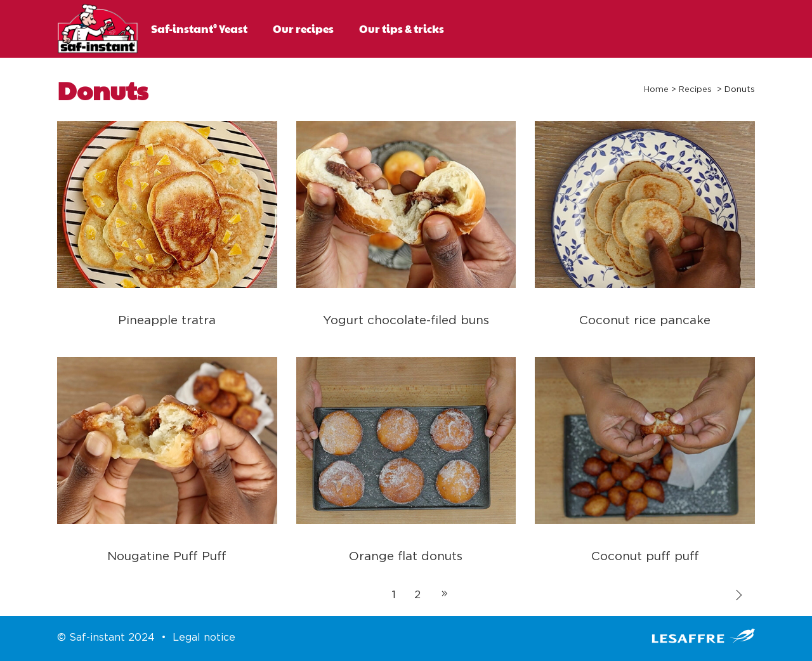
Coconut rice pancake (645, 321)
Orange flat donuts (406, 557)
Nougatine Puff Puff (167, 557)
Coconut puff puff (645, 557)
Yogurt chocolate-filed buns (406, 321)
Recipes (695, 90)
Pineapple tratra (167, 321)
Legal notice (204, 638)
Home (656, 90)
